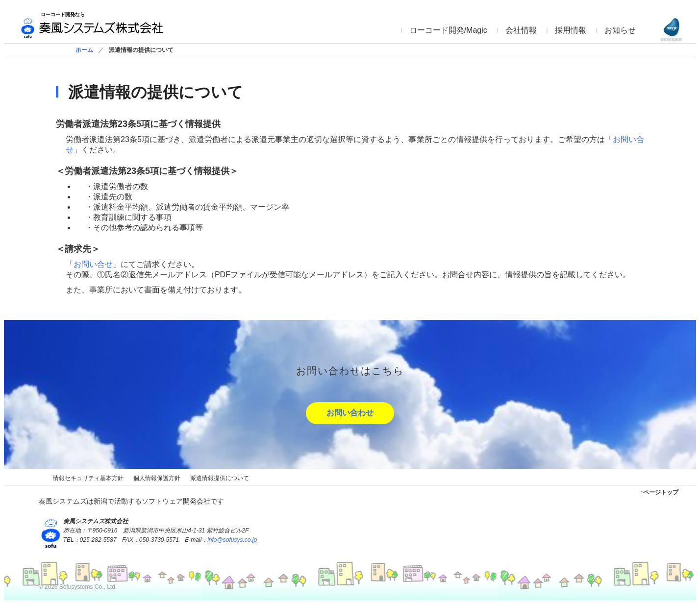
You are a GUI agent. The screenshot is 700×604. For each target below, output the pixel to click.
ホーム (84, 50)
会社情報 (521, 30)
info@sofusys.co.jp (232, 540)
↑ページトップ (659, 492)
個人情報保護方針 (157, 478)
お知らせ (620, 30)
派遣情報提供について (220, 478)
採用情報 (571, 30)
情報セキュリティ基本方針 (88, 478)
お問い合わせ (350, 413)
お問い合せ (93, 264)
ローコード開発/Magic (448, 30)
